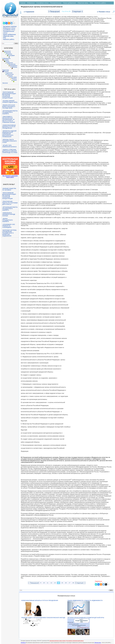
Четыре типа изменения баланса (9, 146)
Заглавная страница (10, 26)
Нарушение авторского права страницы (58, 641)
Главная (23, 3)
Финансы (14, 79)
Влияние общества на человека (9, 189)
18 (73, 583)
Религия (6, 71)
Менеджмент (14, 66)
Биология (8, 53)
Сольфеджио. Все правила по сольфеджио (9, 226)
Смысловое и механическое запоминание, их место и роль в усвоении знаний (9, 119)
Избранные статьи (9, 28)
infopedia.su (23, 643)
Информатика (6, 58)
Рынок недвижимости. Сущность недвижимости (85, 600)
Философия (13, 77)
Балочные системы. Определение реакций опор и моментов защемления (10, 233)
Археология (7, 51)
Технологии (10, 74)
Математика (12, 64)
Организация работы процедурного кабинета (10, 112)
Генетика (9, 54)
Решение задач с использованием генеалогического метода (43, 618)
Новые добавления (9, 35)
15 (62, 583)
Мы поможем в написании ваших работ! (10, 176)
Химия (15, 80)
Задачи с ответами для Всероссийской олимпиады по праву (10, 151)
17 (69, 583)
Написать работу (9, 39)
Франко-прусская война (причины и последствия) (9, 107)
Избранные (31, 3)
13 (55, 583)
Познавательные (56, 3)
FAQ (4, 38)
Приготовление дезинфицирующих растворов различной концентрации (9, 95)
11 (48, 583)
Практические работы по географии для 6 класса (10, 203)
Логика (7, 61)
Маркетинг (10, 63)
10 (44, 583)
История (6, 60)
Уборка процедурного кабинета (8, 220)
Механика (14, 67)
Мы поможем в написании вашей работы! (75, 641)
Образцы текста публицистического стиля (10, 141)
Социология (9, 73)
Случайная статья (9, 30)
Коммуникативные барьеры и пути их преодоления (9, 127)
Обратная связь (8, 36)
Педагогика (6, 70)
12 (51, 583)
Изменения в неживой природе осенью (9, 214)
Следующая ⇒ (77, 11)
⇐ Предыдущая (54, 11)
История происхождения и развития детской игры (86, 618)
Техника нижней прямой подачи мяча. (10, 102)
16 (66, 583)
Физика (10, 76)
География (12, 55)
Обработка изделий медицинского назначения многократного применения (9, 134)
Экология (5, 83)
